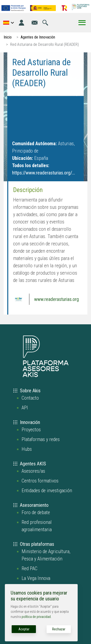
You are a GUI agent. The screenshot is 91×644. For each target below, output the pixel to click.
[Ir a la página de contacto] (35, 23)
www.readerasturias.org (57, 299)
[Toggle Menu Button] (82, 23)
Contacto (30, 398)
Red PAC (29, 568)
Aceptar (24, 629)
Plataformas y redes (41, 439)
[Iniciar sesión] (21, 23)
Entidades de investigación (47, 490)
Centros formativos (40, 481)
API (25, 408)
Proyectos (31, 430)
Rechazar (59, 629)
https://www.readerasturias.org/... (44, 173)
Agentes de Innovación (38, 37)
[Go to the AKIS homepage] (81, 7)
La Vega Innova (36, 578)
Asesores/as (33, 471)
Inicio (8, 37)
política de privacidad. (37, 617)
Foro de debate (36, 512)
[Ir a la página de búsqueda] (45, 23)
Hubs (27, 449)
